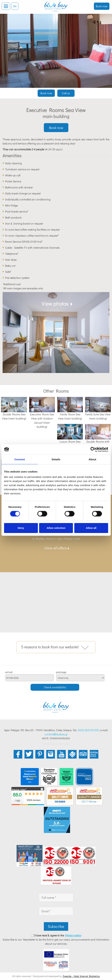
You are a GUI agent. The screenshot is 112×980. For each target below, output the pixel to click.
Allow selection (56, 528)
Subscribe (56, 926)
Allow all (91, 528)
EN (15, 6)
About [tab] (92, 459)
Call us (66, 93)
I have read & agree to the (58, 935)
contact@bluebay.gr (56, 734)
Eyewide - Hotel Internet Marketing (81, 976)
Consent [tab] (20, 459)
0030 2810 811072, (89, 730)
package (61, 672)
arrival (9, 672)
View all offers (55, 548)
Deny (21, 528)
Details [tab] (56, 459)
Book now (102, 6)
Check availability (55, 687)
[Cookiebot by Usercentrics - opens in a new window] (93, 449)
